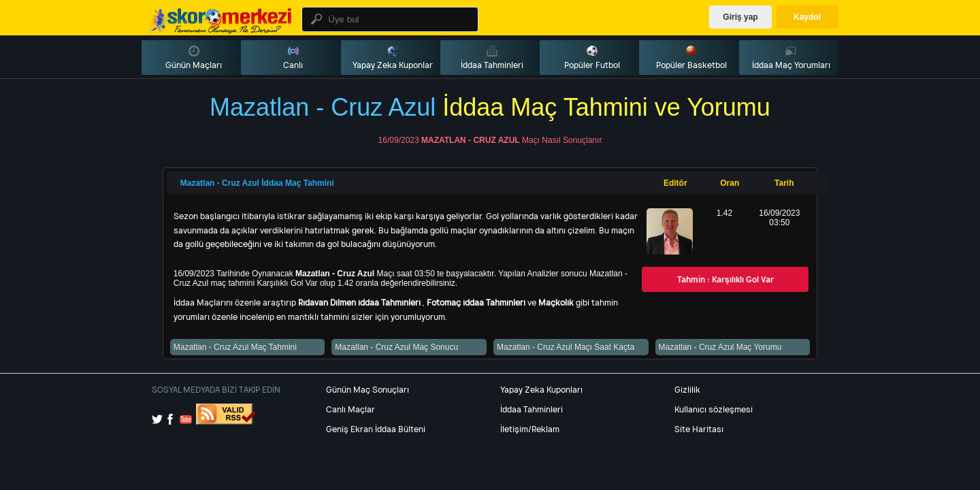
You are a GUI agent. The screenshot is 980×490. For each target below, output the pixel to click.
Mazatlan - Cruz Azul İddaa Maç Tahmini (257, 183)
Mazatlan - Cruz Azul (471, 140)
